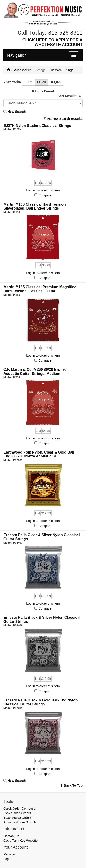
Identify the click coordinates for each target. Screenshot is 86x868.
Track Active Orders (17, 818)
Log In (8, 859)
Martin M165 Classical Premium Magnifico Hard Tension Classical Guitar (40, 289)
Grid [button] (42, 82)
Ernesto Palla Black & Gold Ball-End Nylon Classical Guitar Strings (41, 702)
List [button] (28, 82)
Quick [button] (56, 82)
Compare (45, 195)
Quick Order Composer (20, 809)
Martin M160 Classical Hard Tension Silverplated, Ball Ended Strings (35, 206)
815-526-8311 (65, 33)
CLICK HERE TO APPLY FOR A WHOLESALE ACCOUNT (53, 42)
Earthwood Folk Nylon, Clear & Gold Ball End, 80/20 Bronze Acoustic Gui (39, 454)
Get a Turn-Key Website (21, 841)
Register (9, 854)
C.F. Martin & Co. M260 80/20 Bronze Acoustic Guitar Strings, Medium (35, 372)
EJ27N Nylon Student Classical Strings (37, 126)
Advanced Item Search (20, 822)
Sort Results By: (70, 96)
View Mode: (12, 82)
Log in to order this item (43, 190)
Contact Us (11, 836)
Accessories (23, 70)
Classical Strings (61, 70)
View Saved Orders (17, 813)
